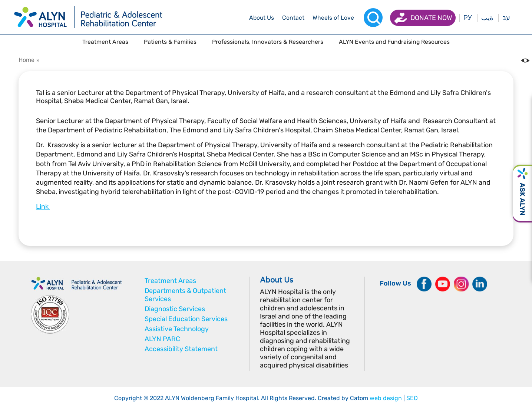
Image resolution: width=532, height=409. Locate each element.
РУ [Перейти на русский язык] (468, 18)
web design (386, 398)
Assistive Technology (177, 329)
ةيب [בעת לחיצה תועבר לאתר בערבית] (487, 18)
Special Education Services (186, 319)
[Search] (373, 18)
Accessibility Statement (181, 349)
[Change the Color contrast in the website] (525, 60)
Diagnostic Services (175, 309)
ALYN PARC (162, 339)
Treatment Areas (170, 281)
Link (43, 207)
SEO (412, 398)
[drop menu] (262, 18)
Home (27, 60)
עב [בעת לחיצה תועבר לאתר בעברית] (506, 18)
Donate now (431, 18)
